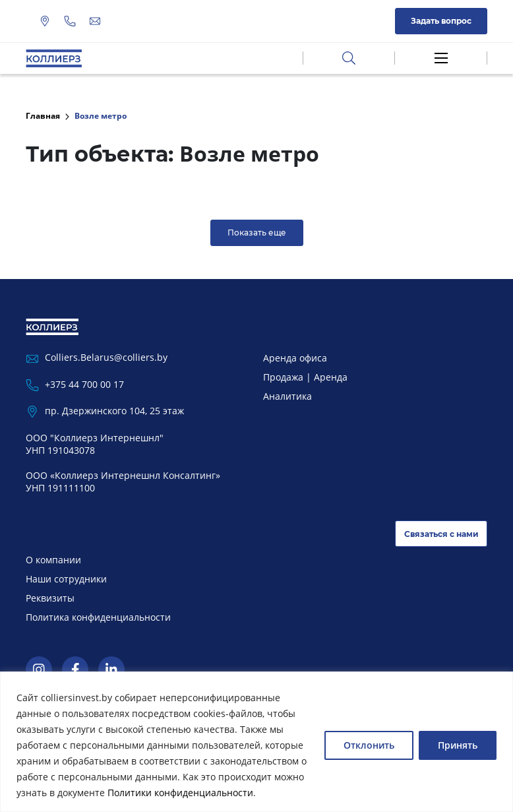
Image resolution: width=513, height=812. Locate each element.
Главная (43, 116)
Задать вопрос (441, 21)
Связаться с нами (441, 534)
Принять (458, 745)
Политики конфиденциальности (180, 793)
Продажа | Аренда (305, 377)
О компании (53, 560)
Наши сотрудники (66, 579)
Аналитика (287, 396)
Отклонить (369, 745)
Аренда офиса (295, 358)
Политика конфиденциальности (98, 617)
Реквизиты (50, 598)
